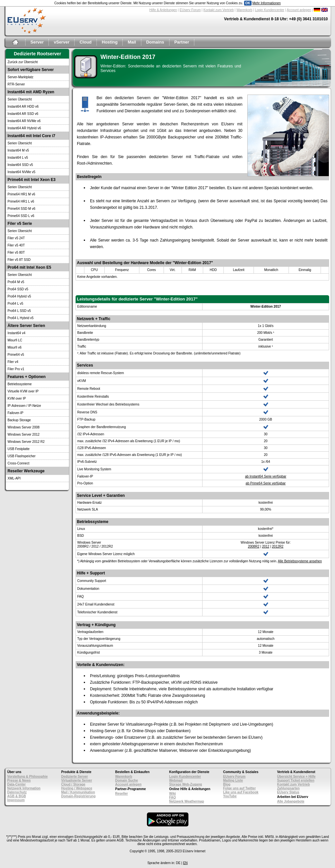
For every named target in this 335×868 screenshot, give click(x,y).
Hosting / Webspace (77, 788)
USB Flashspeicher (22, 456)
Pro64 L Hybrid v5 (21, 318)
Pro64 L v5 (15, 304)
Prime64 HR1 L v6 (21, 201)
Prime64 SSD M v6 (21, 209)
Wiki (172, 794)
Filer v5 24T (16, 238)
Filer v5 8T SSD (19, 260)
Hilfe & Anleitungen (163, 10)
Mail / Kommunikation (78, 792)
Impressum (16, 800)
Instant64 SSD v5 (20, 165)
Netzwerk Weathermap (187, 801)
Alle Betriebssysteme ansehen (300, 561)
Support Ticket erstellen (296, 780)
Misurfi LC (15, 340)
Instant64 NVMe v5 (21, 172)
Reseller (122, 794)
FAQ (173, 797)
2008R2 (254, 546)
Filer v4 (13, 362)
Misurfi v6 (15, 347)
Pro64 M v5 (16, 282)
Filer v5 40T (16, 245)
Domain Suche (126, 780)
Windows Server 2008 (24, 427)
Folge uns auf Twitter (239, 788)
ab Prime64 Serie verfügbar (266, 483)
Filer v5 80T (16, 253)
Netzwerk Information (24, 788)
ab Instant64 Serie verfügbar (266, 476)
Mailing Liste (233, 780)
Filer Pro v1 (16, 369)
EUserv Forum (190, 10)
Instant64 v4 (16, 333)
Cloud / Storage (73, 784)
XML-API (14, 478)
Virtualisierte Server (77, 780)
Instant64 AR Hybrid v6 (24, 128)
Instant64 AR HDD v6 (23, 107)
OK (248, 3)
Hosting (110, 42)
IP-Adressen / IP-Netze (24, 406)
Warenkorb (245, 10)
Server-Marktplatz (20, 77)
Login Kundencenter (270, 10)
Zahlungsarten (288, 788)
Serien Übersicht (20, 99)
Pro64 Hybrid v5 (19, 296)
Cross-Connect (18, 463)
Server (37, 42)
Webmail (176, 780)
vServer (62, 42)
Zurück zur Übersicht (23, 62)
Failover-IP (15, 413)
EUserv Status (288, 792)
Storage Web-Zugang (185, 784)
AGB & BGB (17, 796)
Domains (155, 42)
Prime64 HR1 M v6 (21, 194)
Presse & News (19, 780)
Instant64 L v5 (18, 158)
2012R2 (278, 546)
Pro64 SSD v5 (18, 289)
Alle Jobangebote (291, 801)
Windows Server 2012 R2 (26, 442)
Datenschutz (17, 792)
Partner (182, 42)
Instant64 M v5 (18, 150)
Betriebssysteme (20, 384)
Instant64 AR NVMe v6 (24, 121)
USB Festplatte (18, 449)
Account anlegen (299, 10)
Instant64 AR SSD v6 (23, 114)
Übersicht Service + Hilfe (296, 777)
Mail (132, 42)
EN (185, 863)
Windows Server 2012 (24, 434)
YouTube (230, 796)
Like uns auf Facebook (241, 792)
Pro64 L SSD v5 (19, 311)
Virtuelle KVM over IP (23, 391)
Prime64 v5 (16, 355)
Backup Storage (19, 420)
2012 (266, 546)
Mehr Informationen (266, 3)
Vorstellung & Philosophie (27, 777)
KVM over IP (17, 398)
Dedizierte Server (75, 777)
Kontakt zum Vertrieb (219, 10)
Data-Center (17, 784)
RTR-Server (16, 84)
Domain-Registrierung (78, 796)
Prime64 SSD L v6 (21, 216)
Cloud (86, 42)
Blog (227, 784)
